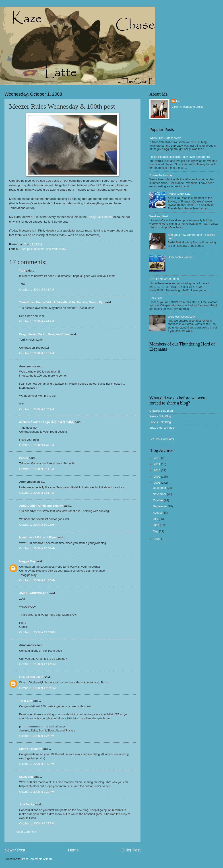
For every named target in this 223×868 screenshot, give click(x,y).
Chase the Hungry (161, 175)
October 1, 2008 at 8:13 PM (37, 792)
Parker (24, 458)
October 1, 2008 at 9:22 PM (37, 823)
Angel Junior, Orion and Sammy (41, 506)
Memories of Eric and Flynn (38, 537)
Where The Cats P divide (165, 138)
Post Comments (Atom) (37, 859)
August (158, 513)
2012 (157, 458)
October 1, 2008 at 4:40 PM (37, 764)
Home (73, 850)
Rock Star (156, 298)
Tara (22, 271)
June (156, 525)
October (158, 500)
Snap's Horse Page (162, 428)
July (156, 519)
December (160, 488)
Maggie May (27, 561)
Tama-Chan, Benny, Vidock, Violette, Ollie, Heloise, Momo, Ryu (62, 302)
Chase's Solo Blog (161, 411)
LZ (178, 101)
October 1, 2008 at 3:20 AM (37, 409)
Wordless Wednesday (182, 317)
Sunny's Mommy (31, 749)
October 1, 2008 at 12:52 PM (37, 688)
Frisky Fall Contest (100, 217)
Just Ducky (27, 804)
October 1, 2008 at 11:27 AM (37, 580)
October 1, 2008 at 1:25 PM (37, 736)
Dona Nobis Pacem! (181, 257)
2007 (157, 539)
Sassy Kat (26, 777)
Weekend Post (159, 216)
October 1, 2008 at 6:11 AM (37, 469)
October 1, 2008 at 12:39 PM (37, 632)
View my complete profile (188, 107)
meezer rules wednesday (50, 249)
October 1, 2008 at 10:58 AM (37, 548)
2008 (157, 483)
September (160, 506)
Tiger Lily (26, 701)
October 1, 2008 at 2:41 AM (37, 321)
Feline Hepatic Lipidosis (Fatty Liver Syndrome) (180, 157)
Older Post (131, 850)
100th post (26, 249)
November (160, 494)
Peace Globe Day (179, 194)
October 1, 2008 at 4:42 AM (37, 445)
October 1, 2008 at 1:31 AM (37, 290)
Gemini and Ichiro (31, 677)
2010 (157, 470)
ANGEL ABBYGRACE (34, 593)
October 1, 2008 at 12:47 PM (37, 664)
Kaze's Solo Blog (160, 416)
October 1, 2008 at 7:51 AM (37, 493)
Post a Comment (25, 832)
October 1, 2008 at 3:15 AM (37, 353)
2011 (157, 464)
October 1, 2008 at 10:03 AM (37, 525)
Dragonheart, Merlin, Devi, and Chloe (44, 334)
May (156, 531)
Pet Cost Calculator (162, 439)
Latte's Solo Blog (160, 422)
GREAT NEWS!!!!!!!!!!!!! (164, 279)
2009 (157, 477)
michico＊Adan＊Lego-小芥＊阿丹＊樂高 (47, 422)
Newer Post (15, 850)
